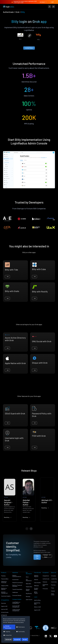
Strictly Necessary (7, 627)
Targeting (7, 632)
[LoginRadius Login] (50, 7)
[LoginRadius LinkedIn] (46, 636)
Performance (21, 627)
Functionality (21, 632)
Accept (25, 639)
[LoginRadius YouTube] (55, 636)
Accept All (17, 639)
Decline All (8, 639)
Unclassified (8, 635)
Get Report (43, 2)
